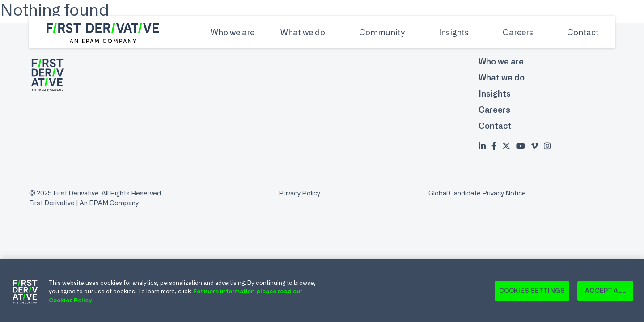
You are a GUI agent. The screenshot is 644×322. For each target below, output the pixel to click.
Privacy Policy (299, 193)
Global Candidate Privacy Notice (477, 193)
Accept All (605, 293)
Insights (454, 32)
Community (382, 32)
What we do (303, 32)
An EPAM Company (109, 203)
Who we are (233, 32)
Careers (518, 32)
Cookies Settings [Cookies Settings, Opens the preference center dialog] (532, 293)
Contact (583, 32)
